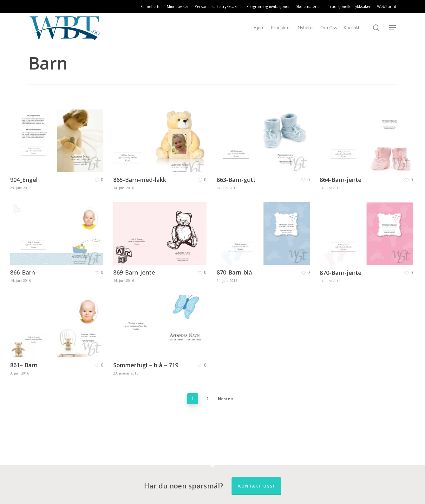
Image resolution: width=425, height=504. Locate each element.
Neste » (226, 399)
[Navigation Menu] (393, 28)
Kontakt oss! (256, 486)
